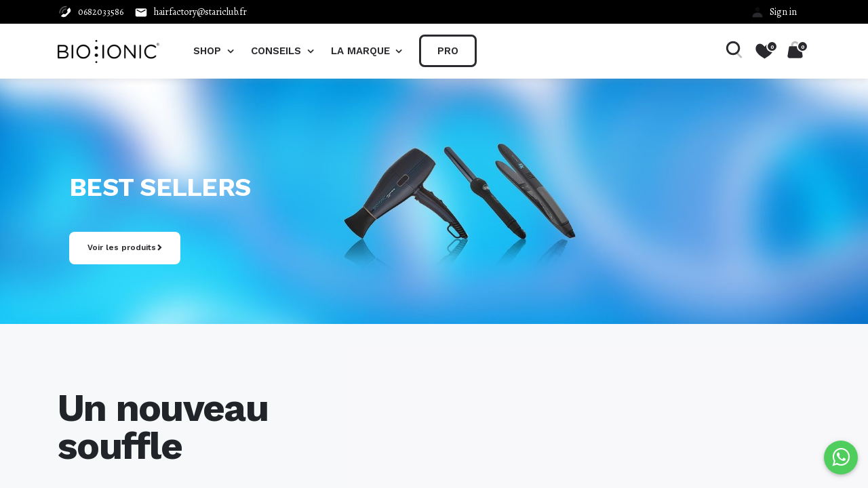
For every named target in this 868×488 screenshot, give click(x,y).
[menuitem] (448, 51)
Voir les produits (122, 247)
